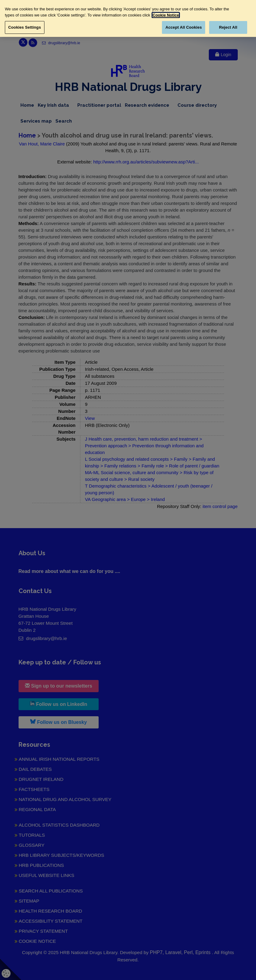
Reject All (228, 27)
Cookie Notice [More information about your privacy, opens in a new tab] (166, 15)
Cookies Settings (25, 27)
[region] (128, 18)
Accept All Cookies (184, 27)
